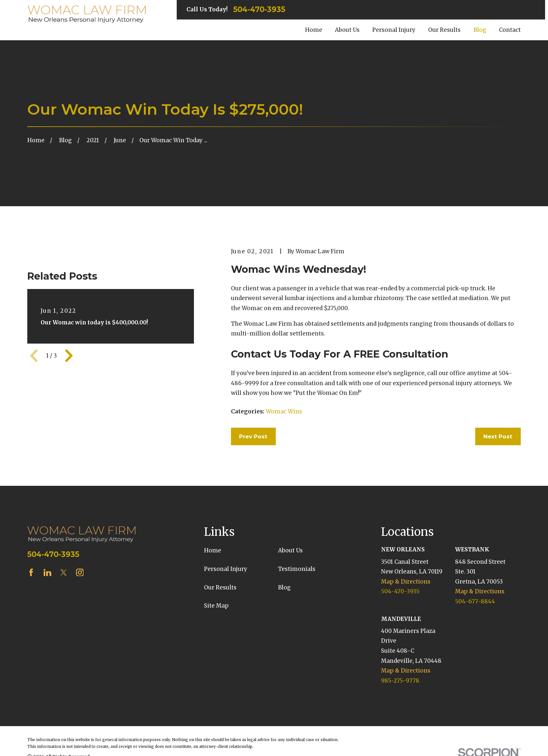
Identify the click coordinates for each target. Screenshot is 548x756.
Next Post (498, 436)
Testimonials (297, 569)
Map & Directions (406, 582)
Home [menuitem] (314, 30)
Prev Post (253, 436)
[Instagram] (80, 573)
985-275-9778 (400, 681)
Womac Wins (284, 411)
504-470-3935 (259, 10)
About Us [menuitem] (347, 30)
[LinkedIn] (47, 573)
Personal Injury (226, 569)
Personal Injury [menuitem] (394, 30)
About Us (290, 550)
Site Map (216, 606)
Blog (284, 587)
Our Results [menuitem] (444, 30)
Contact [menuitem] (510, 30)
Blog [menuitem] (480, 30)
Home (213, 550)
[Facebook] (31, 573)
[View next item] (69, 356)
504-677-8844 (475, 601)
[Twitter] (64, 573)
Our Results (220, 587)
